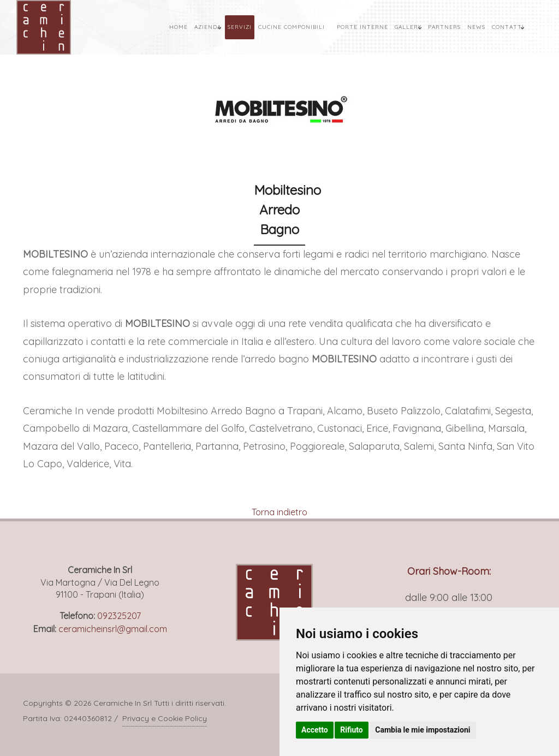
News (476, 27)
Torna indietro (279, 512)
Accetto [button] (315, 730)
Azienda (208, 27)
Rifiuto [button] (352, 730)
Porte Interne (362, 27)
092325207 (119, 616)
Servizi (240, 27)
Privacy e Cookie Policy (165, 718)
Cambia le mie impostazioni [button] (423, 730)
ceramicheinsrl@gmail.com (113, 629)
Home (179, 27)
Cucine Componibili (292, 27)
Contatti (508, 27)
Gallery (408, 27)
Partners (444, 27)
